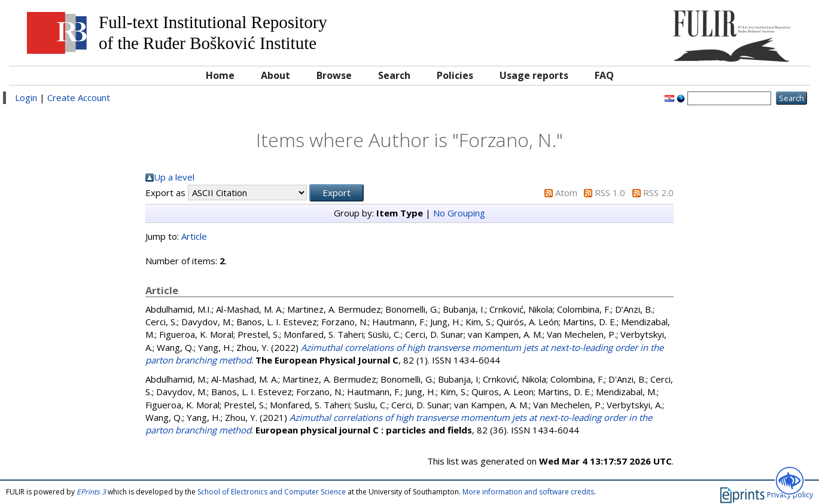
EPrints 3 (91, 492)
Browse (334, 75)
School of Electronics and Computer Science (272, 492)
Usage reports (534, 75)
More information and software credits (528, 492)
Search (394, 75)
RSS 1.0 (610, 193)
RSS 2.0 (658, 193)
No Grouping (459, 213)
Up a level (174, 177)
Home (220, 75)
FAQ (604, 75)
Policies (455, 75)
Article (194, 236)
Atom (566, 193)
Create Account (79, 97)
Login (26, 97)
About (275, 75)
